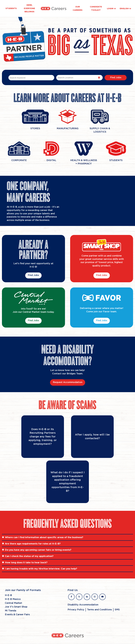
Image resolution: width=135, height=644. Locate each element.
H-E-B (8, 595)
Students (11, 8)
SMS (117, 610)
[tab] (67, 537)
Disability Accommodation (83, 605)
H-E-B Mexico (13, 599)
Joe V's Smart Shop (16, 607)
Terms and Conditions (99, 610)
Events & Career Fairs (17, 615)
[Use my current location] (99, 78)
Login (111, 8)
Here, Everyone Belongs (29, 8)
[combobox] (31, 78)
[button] (67, 537)
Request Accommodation (68, 382)
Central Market (13, 603)
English (125, 8)
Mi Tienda (11, 611)
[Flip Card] (43, 437)
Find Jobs (33, 275)
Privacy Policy (76, 610)
